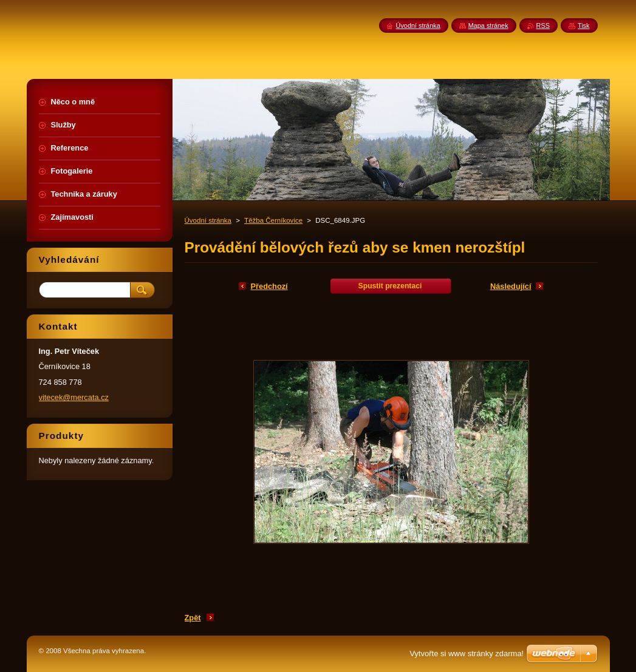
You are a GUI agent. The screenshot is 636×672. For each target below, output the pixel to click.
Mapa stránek (488, 25)
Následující (511, 286)
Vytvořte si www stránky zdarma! (467, 653)
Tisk (584, 25)
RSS (543, 25)
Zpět (193, 618)
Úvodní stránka (208, 220)
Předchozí (269, 286)
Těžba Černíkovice (273, 220)
